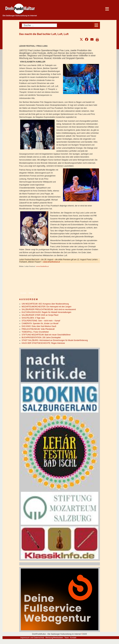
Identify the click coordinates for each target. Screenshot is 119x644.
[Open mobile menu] (96, 25)
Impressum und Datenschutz (32, 638)
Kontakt (73, 638)
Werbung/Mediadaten (54, 638)
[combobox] (39, 25)
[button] (81, 39)
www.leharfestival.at (51, 262)
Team (67, 638)
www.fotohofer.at (42, 266)
